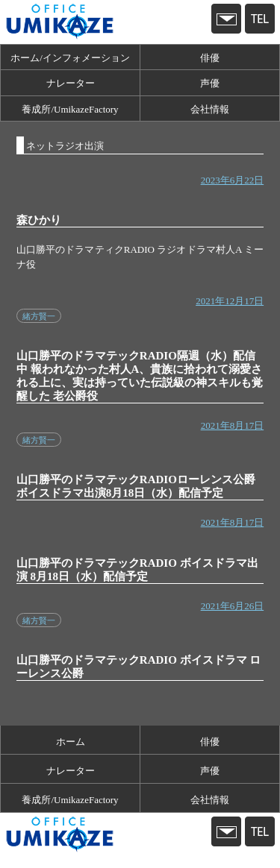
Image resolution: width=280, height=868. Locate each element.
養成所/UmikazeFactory (70, 109)
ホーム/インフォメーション (70, 58)
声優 (210, 83)
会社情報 (210, 109)
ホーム (71, 742)
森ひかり (39, 220)
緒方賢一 (39, 316)
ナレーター (71, 83)
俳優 (210, 58)
